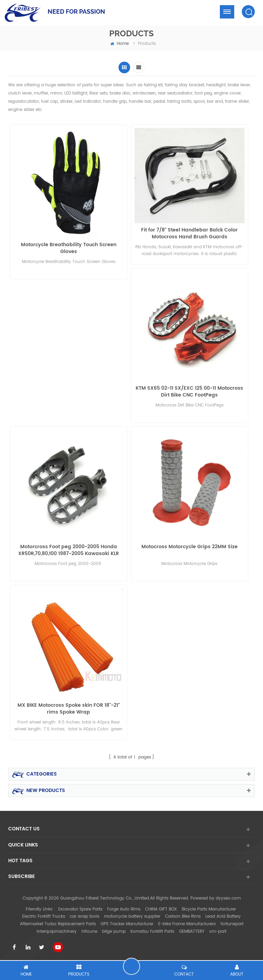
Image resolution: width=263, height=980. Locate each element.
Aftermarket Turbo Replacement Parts (58, 924)
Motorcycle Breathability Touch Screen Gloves (69, 248)
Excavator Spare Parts (80, 909)
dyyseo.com (228, 898)
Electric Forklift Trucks (44, 916)
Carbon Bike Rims (183, 916)
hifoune (89, 932)
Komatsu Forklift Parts (152, 932)
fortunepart (232, 924)
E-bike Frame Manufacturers (187, 924)
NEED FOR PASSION (76, 11)
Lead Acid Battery (223, 916)
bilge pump (114, 932)
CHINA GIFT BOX (161, 909)
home (120, 44)
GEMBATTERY (192, 932)
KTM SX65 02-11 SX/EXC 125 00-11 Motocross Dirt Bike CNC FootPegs (189, 392)
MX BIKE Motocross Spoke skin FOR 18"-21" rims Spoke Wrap (69, 709)
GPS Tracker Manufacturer (127, 924)
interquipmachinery (57, 932)
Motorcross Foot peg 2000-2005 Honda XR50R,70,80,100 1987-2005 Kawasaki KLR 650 (68, 550)
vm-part (218, 932)
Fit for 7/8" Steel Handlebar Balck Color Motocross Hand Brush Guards (189, 234)
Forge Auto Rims (124, 909)
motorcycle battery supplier (132, 916)
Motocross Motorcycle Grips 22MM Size (190, 547)
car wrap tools (85, 916)
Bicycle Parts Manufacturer (209, 909)
